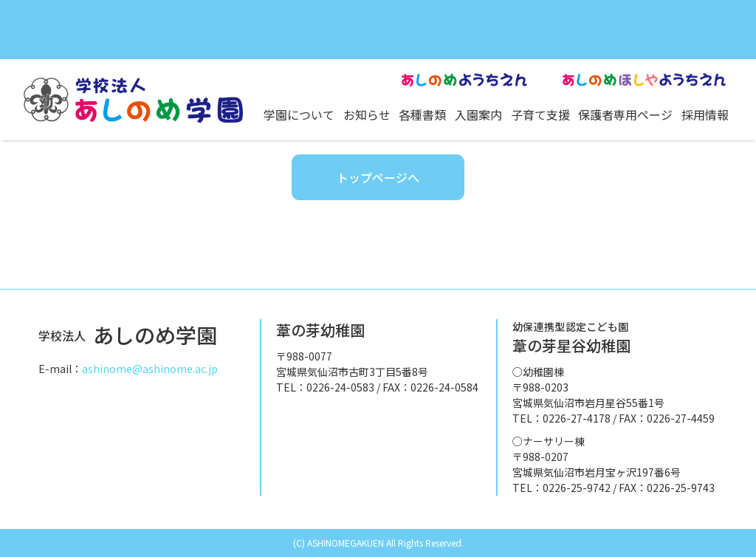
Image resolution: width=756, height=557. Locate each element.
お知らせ (367, 115)
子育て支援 (540, 115)
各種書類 (422, 115)
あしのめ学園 (128, 335)
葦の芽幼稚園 (320, 330)
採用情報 (705, 115)
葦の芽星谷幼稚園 (571, 338)
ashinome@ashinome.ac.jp (150, 369)
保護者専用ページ (625, 115)
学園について (299, 115)
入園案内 (478, 115)
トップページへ (378, 177)
